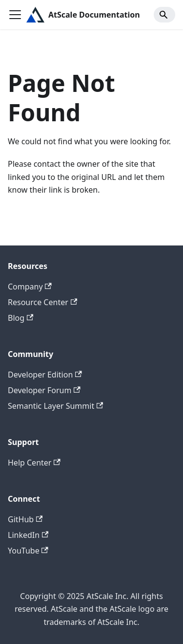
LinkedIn (28, 535)
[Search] (164, 15)
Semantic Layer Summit (55, 406)
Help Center (34, 463)
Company (30, 287)
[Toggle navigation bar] (15, 15)
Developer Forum (44, 390)
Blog (20, 318)
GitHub (25, 519)
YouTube (28, 551)
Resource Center (42, 302)
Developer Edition (45, 375)
